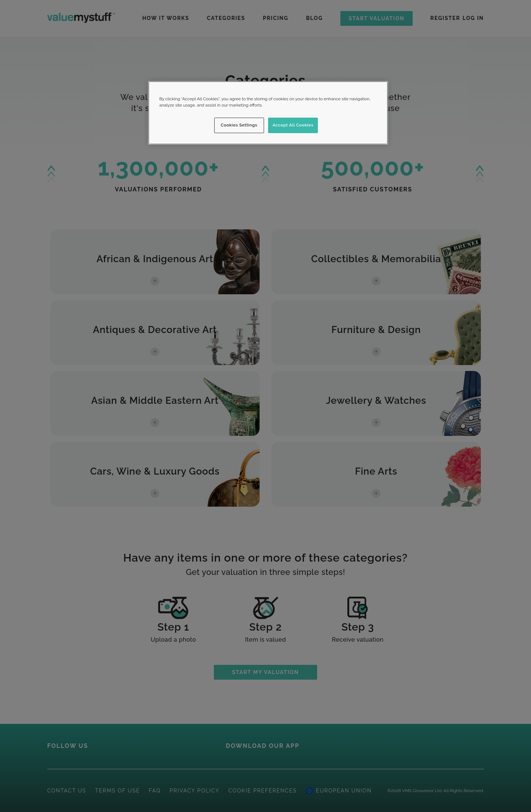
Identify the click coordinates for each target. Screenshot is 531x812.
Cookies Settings (239, 125)
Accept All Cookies (293, 125)
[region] (268, 113)
